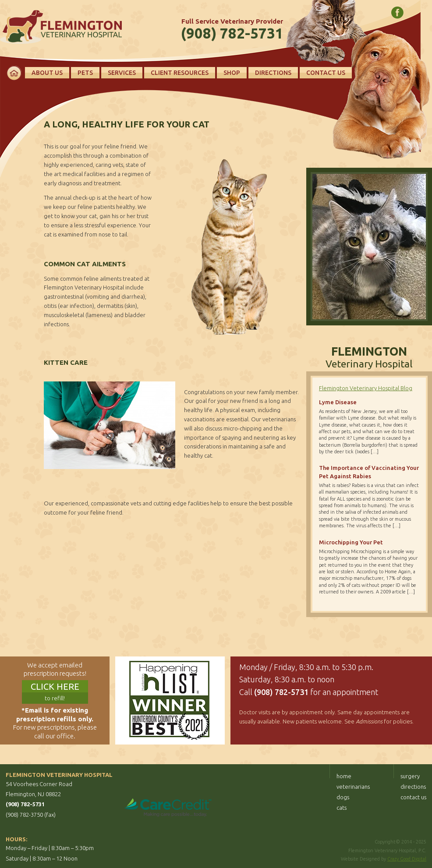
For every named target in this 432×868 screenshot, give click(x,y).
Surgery (410, 776)
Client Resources (180, 73)
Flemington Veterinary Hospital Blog (366, 388)
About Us (47, 73)
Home (14, 73)
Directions (273, 73)
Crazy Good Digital (407, 859)
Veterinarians (353, 787)
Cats (342, 808)
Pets (85, 73)
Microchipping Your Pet (351, 542)
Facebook (397, 13)
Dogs (343, 797)
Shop (232, 73)
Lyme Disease (338, 402)
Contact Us (326, 73)
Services (122, 73)
